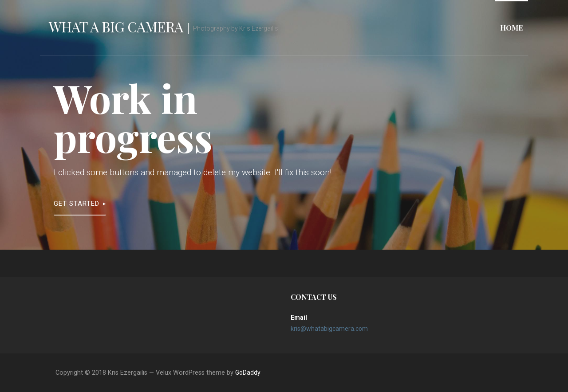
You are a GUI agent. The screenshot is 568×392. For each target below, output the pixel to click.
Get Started (77, 204)
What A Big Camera (116, 26)
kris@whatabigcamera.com (329, 329)
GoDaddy (248, 372)
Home (511, 28)
